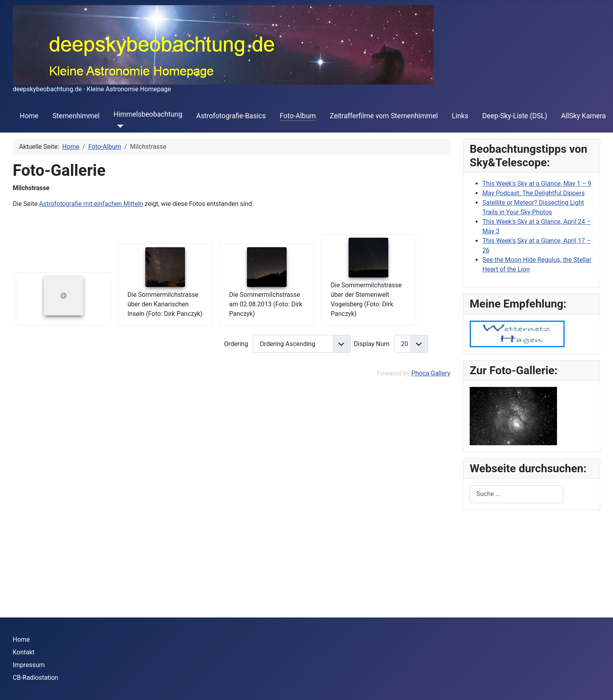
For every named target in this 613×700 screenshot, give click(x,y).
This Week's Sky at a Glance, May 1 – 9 (537, 184)
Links (460, 116)
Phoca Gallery (431, 373)
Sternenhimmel (76, 116)
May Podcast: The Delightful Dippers (534, 193)
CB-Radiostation (36, 678)
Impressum (29, 665)
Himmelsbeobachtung (148, 114)
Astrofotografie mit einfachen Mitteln (91, 204)
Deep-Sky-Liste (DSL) (515, 116)
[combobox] (517, 494)
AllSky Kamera (583, 116)
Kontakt (24, 652)
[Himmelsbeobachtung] (119, 126)
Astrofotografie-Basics (231, 116)
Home (29, 116)
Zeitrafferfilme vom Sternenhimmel (384, 116)
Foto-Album (298, 116)
